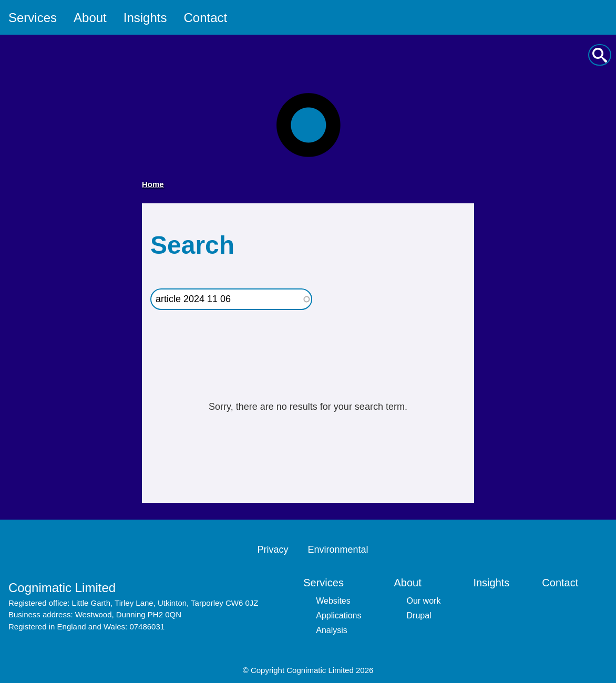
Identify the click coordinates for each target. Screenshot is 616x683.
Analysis (332, 630)
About (90, 18)
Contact (205, 18)
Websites (333, 601)
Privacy (273, 550)
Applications (338, 615)
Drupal (419, 615)
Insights (145, 18)
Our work (424, 601)
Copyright (268, 670)
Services (33, 18)
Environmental (338, 550)
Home (153, 184)
